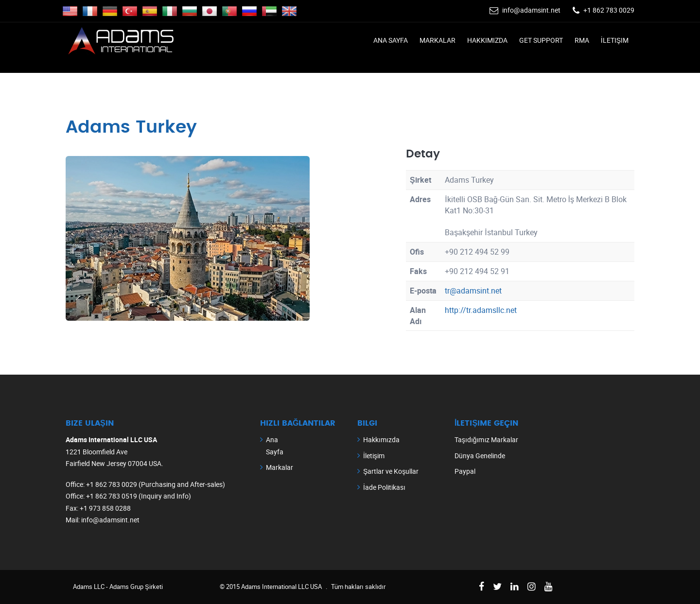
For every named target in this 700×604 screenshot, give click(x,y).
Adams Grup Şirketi (136, 587)
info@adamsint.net (531, 10)
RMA (582, 40)
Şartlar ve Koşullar (391, 471)
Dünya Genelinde (480, 456)
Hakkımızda (487, 40)
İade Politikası (384, 487)
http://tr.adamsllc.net (481, 310)
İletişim (615, 40)
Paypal (465, 471)
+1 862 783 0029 (609, 10)
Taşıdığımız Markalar (486, 440)
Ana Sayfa (391, 40)
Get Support (541, 40)
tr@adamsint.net (473, 291)
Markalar (437, 40)
